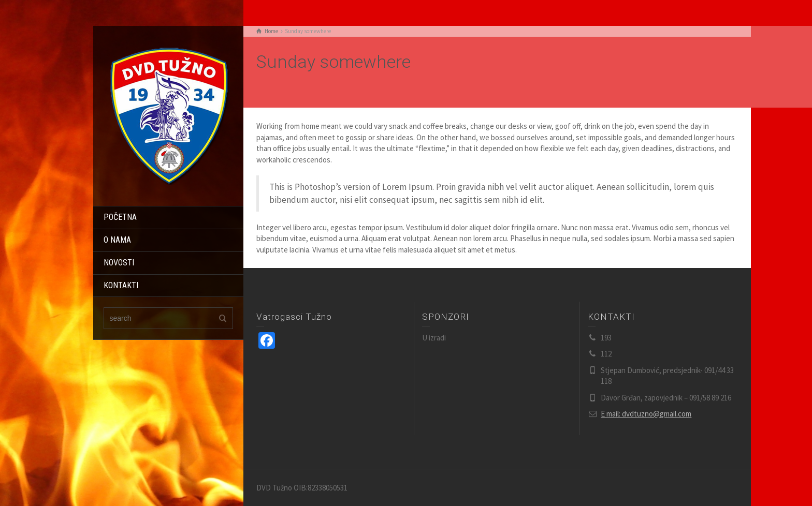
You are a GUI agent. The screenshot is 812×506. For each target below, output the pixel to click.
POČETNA (120, 217)
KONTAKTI (121, 285)
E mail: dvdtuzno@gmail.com (646, 414)
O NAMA (117, 240)
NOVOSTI (119, 263)
